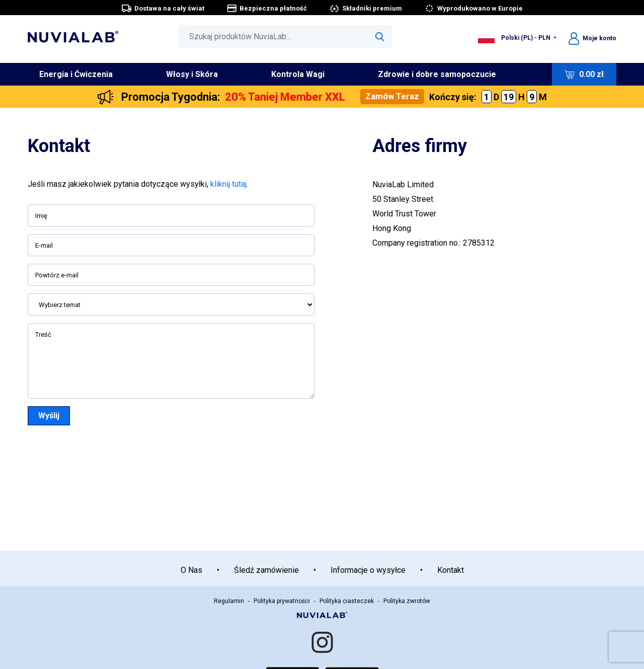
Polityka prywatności (282, 601)
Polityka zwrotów (407, 601)
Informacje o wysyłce (368, 570)
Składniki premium (366, 8)
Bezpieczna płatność (267, 8)
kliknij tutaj (228, 184)
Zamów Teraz (392, 96)
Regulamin (229, 601)
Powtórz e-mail (57, 275)
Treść (43, 334)
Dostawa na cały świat (163, 8)
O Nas (191, 570)
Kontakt (451, 570)
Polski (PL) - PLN (515, 38)
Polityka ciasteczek (347, 601)
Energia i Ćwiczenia (76, 74)
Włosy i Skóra (192, 74)
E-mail (44, 245)
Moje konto (592, 38)
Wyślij (49, 416)
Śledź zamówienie (266, 570)
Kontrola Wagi (298, 74)
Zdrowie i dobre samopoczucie (437, 74)
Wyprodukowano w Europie (473, 8)
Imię (41, 216)
